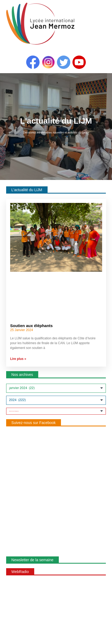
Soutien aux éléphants (31, 326)
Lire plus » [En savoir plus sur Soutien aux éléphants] (18, 359)
